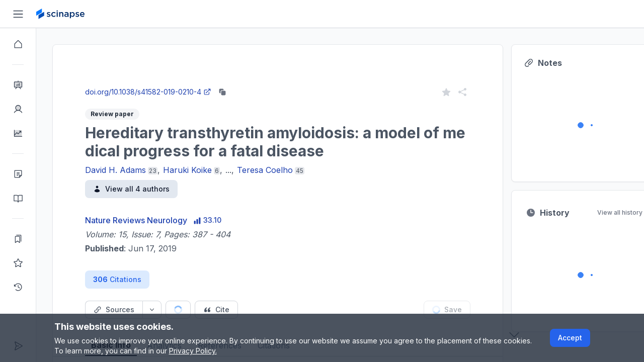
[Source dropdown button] (152, 310)
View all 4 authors (131, 189)
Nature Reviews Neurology (136, 220)
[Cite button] (216, 310)
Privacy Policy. (193, 351)
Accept (570, 338)
